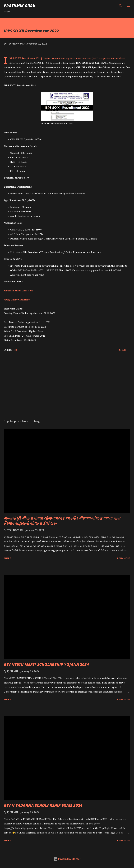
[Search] (120, 6)
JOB (15, 350)
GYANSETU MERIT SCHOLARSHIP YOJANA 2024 (46, 664)
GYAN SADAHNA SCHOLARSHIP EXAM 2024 (43, 805)
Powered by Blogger (67, 859)
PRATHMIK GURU (20, 6)
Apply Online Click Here (17, 300)
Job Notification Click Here (18, 291)
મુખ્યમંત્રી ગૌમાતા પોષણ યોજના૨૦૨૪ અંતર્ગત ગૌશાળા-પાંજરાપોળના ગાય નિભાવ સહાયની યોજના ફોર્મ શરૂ (62, 521)
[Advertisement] (67, 386)
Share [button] (123, 350)
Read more (124, 558)
